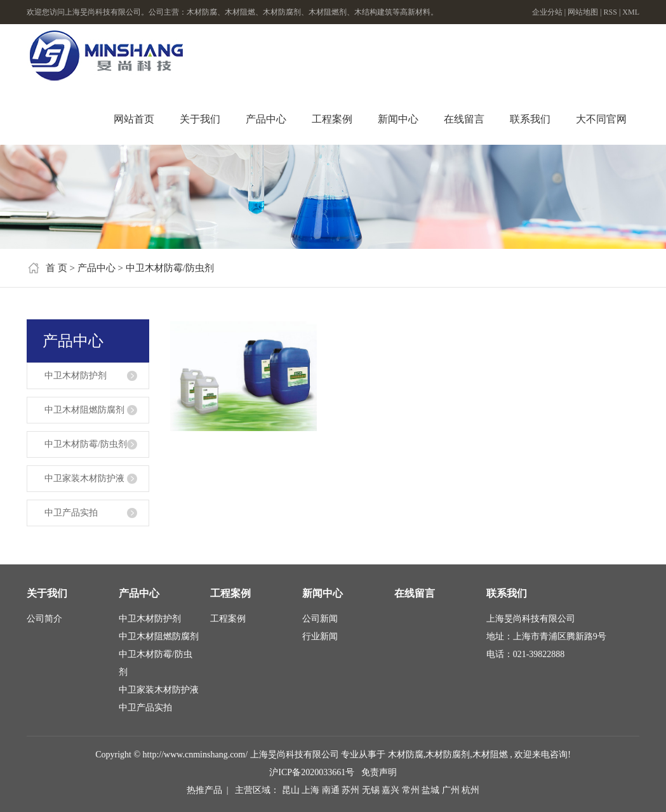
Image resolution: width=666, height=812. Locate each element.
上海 (312, 790)
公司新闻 (320, 619)
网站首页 (134, 119)
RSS (610, 12)
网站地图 (584, 12)
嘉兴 (392, 790)
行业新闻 (320, 636)
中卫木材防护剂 (76, 376)
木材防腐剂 (448, 755)
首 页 (57, 268)
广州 (452, 790)
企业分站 (547, 12)
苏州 (352, 790)
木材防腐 (406, 755)
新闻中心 (398, 119)
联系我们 (530, 119)
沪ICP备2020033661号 (312, 772)
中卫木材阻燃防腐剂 (84, 410)
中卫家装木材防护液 (84, 478)
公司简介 (44, 619)
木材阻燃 (490, 755)
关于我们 (200, 119)
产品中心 (266, 119)
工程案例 (332, 119)
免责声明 (379, 772)
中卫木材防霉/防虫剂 (170, 268)
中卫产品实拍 (71, 513)
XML (631, 12)
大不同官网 (601, 119)
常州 (412, 790)
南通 (332, 790)
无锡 (372, 790)
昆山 (292, 790)
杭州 (470, 790)
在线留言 (464, 119)
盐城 (432, 790)
